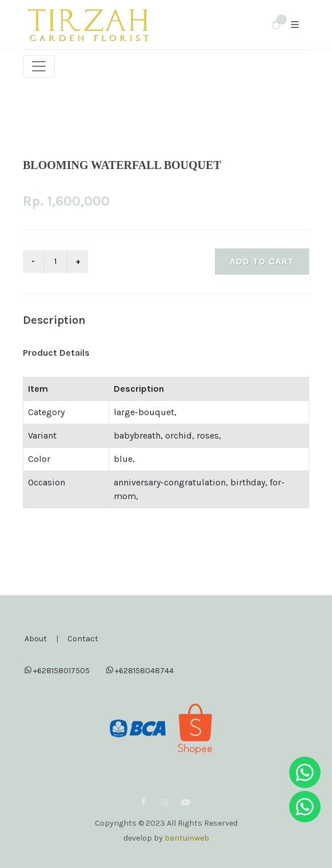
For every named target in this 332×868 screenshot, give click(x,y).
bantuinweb (187, 838)
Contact (83, 639)
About (36, 639)
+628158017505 (57, 670)
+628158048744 (140, 670)
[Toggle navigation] (39, 66)
